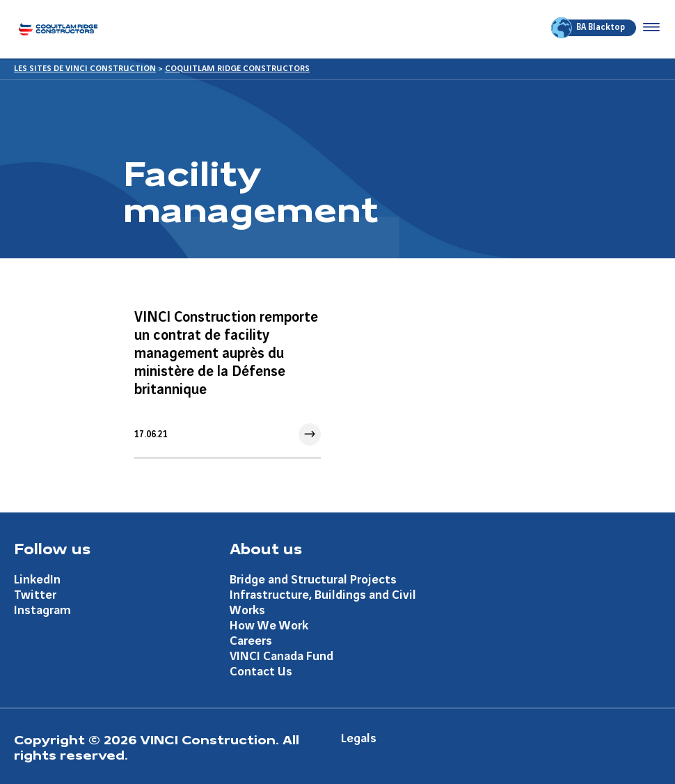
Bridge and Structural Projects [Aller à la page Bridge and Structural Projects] (313, 580)
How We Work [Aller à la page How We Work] (269, 626)
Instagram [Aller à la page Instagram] (42, 610)
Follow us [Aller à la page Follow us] (52, 548)
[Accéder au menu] (649, 28)
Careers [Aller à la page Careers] (251, 641)
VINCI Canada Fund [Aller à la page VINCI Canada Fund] (281, 656)
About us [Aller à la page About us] (266, 548)
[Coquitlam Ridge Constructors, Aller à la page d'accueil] (58, 29)
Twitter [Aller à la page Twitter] (35, 595)
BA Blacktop (589, 28)
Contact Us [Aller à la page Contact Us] (261, 672)
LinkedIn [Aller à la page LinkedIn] (37, 580)
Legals (359, 738)
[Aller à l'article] (228, 377)
